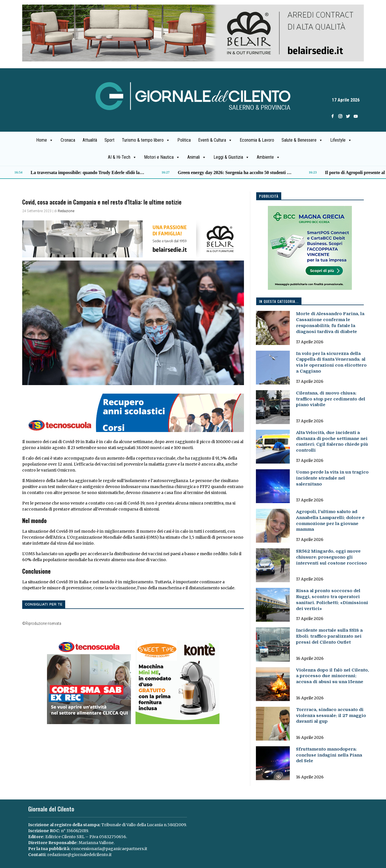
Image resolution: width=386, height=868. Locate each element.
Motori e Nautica (162, 157)
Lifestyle (341, 140)
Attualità (90, 140)
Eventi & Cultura (215, 140)
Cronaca (68, 140)
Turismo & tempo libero (146, 140)
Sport (109, 140)
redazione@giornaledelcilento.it (79, 855)
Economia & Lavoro (257, 140)
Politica (184, 140)
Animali (197, 157)
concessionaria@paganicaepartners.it (109, 849)
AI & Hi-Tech (122, 157)
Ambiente (268, 157)
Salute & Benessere (302, 140)
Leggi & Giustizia (231, 157)
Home (45, 140)
